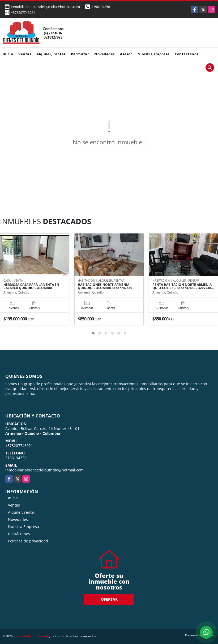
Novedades (104, 54)
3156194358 (101, 7)
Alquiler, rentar (51, 54)
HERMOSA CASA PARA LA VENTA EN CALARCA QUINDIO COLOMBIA (31, 286)
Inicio (8, 54)
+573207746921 (23, 12)
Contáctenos (187, 54)
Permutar (80, 54)
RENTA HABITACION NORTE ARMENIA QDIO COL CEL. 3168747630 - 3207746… (183, 286)
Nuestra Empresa (154, 54)
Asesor (126, 54)
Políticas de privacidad (28, 541)
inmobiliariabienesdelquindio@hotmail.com (44, 470)
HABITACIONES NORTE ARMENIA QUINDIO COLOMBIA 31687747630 (105, 286)
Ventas (25, 54)
